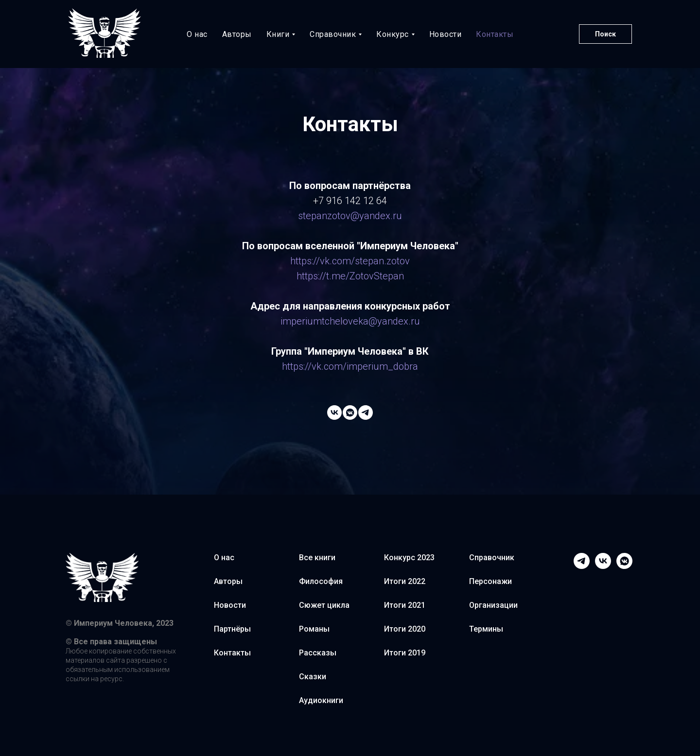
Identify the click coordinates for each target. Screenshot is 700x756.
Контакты (495, 34)
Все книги (317, 558)
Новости (446, 34)
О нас (197, 34)
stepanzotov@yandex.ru (350, 216)
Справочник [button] (333, 34)
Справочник (492, 558)
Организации (493, 605)
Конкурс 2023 (409, 558)
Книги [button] (278, 34)
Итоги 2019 (405, 653)
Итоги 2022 (405, 581)
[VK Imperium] (603, 561)
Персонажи (490, 581)
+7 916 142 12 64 (350, 201)
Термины (486, 629)
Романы (314, 629)
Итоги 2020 (405, 629)
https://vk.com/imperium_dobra (350, 366)
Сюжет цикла (324, 605)
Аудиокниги (321, 700)
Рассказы (318, 653)
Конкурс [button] (393, 34)
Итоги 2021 (405, 605)
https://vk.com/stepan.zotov (350, 261)
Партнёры (232, 629)
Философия (321, 581)
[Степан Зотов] (350, 412)
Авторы (237, 34)
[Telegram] (582, 561)
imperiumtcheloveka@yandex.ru (350, 321)
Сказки (313, 677)
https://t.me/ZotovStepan (350, 276)
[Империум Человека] (334, 412)
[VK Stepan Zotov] (624, 561)
